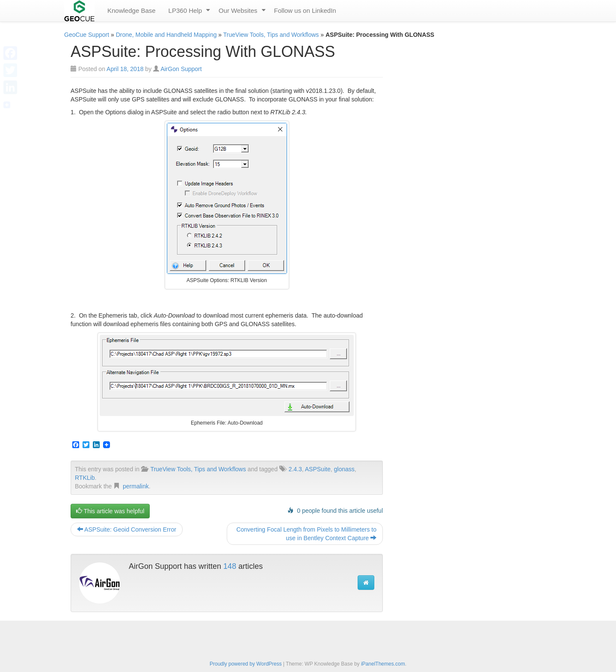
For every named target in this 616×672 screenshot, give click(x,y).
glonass (344, 469)
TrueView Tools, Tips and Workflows (271, 35)
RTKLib (85, 478)
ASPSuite (318, 469)
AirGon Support (181, 69)
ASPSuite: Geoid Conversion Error (127, 529)
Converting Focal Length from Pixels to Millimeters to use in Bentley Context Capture (306, 534)
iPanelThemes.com (383, 664)
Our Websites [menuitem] (238, 10)
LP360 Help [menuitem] (185, 10)
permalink (136, 486)
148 (230, 566)
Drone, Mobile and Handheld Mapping (166, 35)
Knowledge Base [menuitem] (132, 10)
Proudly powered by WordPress (246, 664)
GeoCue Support (87, 35)
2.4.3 (295, 469)
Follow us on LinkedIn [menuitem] (305, 10)
